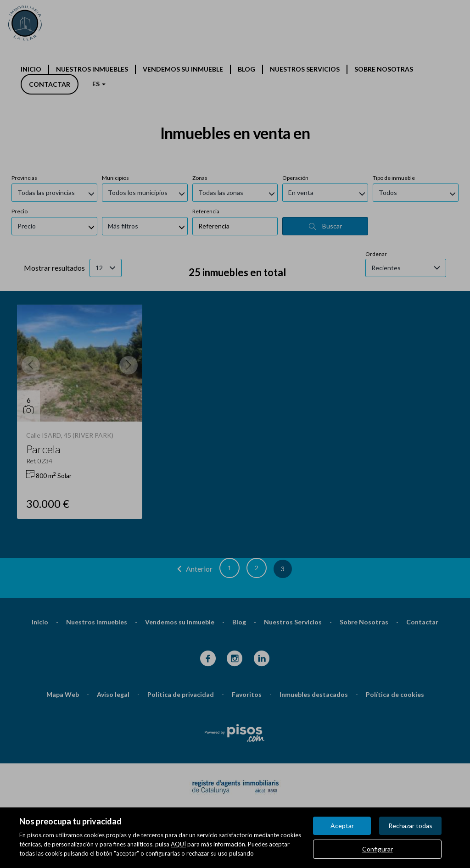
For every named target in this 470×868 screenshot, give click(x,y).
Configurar (378, 849)
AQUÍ (178, 844)
